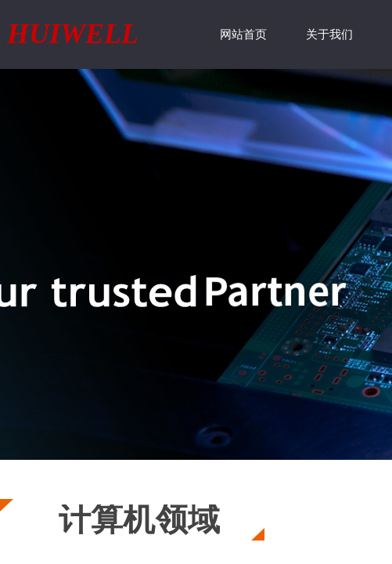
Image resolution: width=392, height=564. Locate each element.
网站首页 (243, 34)
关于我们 (329, 34)
